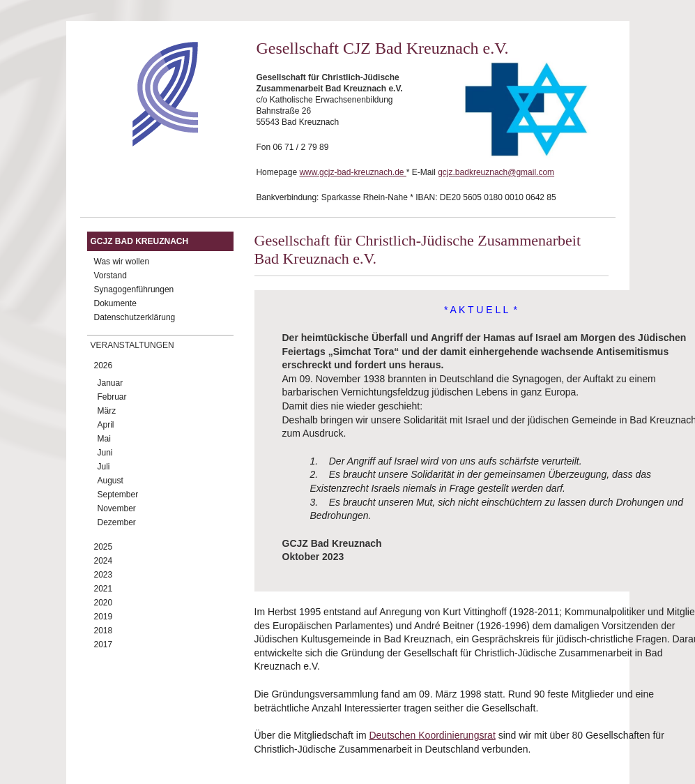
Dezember (117, 522)
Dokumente (115, 303)
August (110, 481)
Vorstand (110, 276)
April (106, 425)
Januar (110, 383)
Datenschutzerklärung (135, 317)
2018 (104, 631)
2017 (104, 644)
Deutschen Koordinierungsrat (432, 735)
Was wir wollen (122, 262)
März (107, 411)
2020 (104, 603)
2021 (104, 589)
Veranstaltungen (132, 345)
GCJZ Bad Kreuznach (140, 241)
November (117, 508)
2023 (104, 575)
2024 (104, 561)
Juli (104, 467)
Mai (104, 439)
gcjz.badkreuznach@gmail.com (496, 172)
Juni (105, 453)
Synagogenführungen (134, 289)
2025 (104, 547)
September (118, 495)
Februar (112, 397)
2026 (104, 365)
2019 (104, 617)
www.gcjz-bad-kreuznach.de (352, 172)
